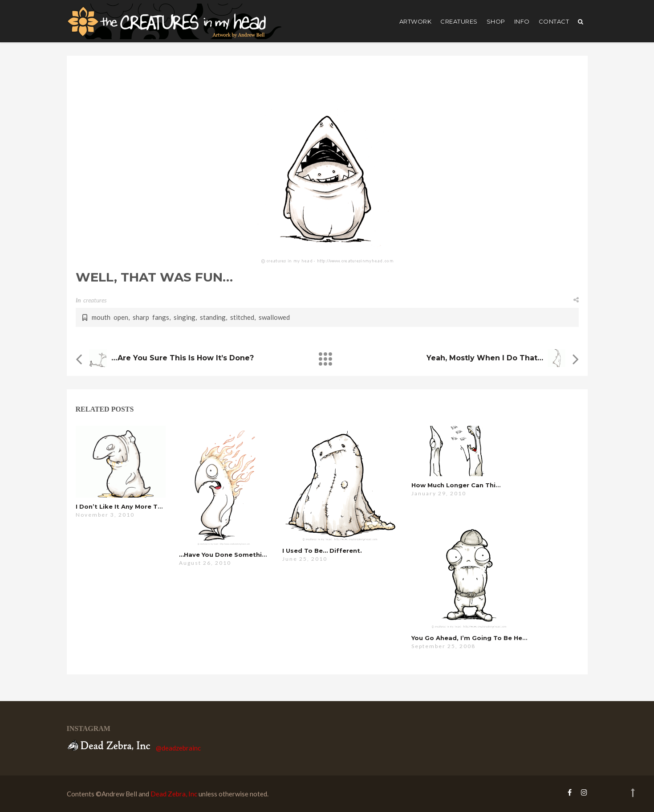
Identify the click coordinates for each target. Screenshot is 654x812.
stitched (242, 317)
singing (185, 317)
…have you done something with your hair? (250, 555)
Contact (554, 21)
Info (522, 21)
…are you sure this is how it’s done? (183, 358)
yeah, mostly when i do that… (485, 358)
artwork (416, 21)
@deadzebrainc (178, 748)
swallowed (274, 317)
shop (496, 21)
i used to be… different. (322, 551)
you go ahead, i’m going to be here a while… (486, 638)
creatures (459, 21)
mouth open (110, 317)
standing (213, 317)
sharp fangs (151, 317)
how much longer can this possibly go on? (483, 485)
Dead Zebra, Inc (174, 794)
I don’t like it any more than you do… (137, 506)
